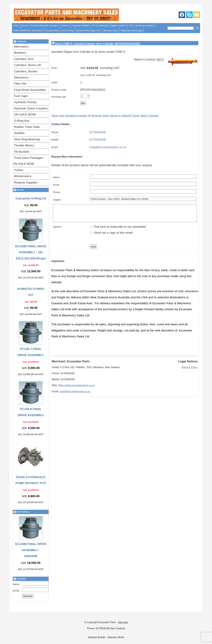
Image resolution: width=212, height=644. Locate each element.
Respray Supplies (26, 182)
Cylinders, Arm (24, 59)
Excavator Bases (52, 31)
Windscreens (23, 176)
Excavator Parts (107, 622)
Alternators (21, 47)
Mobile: (55, 140)
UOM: (54, 82)
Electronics (21, 77)
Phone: (55, 132)
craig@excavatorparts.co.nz (108, 147)
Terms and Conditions (145, 26)
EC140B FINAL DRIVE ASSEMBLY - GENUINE (31, 550)
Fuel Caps (21, 96)
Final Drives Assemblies (30, 90)
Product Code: (59, 90)
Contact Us (65, 26)
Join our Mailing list (100, 26)
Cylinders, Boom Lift (27, 65)
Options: (57, 230)
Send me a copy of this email (112, 236)
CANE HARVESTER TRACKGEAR (28, 31)
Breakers (20, 53)
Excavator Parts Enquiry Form (88, 31)
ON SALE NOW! (25, 114)
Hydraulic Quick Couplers (31, 108)
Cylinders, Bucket (26, 71)
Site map (123, 622)
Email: (16, 591)
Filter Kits (20, 84)
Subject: (57, 200)
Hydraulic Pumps (25, 102)
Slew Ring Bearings (27, 139)
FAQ (131, 26)
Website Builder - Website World (106, 637)
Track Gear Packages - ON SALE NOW (29, 161)
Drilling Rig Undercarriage (131, 31)
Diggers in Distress (118, 26)
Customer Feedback (81, 26)
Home (16, 26)
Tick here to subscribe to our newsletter (118, 230)
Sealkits (19, 133)
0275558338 (98, 132)
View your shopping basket (69, 116)
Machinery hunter (111, 31)
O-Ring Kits (22, 121)
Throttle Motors (24, 145)
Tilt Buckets (22, 152)
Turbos (19, 170)
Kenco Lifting (68, 31)
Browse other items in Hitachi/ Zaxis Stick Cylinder (125, 116)
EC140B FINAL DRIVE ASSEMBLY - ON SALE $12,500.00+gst (31, 252)
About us (25, 26)
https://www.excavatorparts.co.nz (77, 389)
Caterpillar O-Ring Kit (31, 198)
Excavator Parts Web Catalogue (44, 26)
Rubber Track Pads (27, 127)
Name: (16, 584)
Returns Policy (190, 371)
